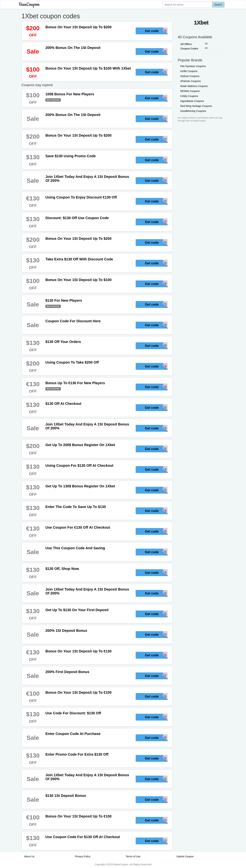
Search (218, 5)
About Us (29, 856)
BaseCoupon (29, 5)
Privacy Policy (83, 856)
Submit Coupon (185, 856)
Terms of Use (133, 856)
